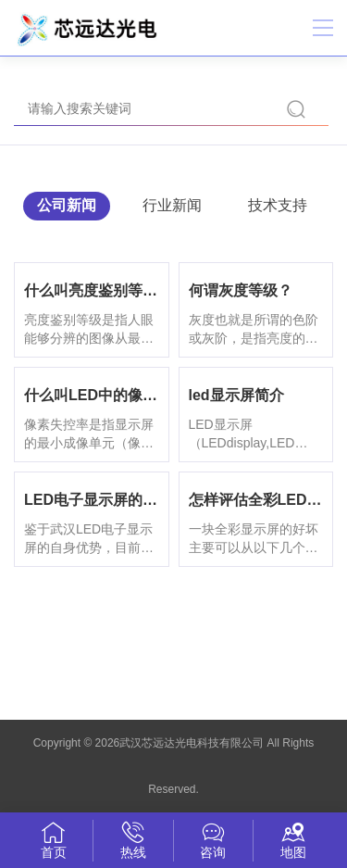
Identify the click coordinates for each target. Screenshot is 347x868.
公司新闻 (67, 205)
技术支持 (278, 205)
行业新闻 (172, 205)
